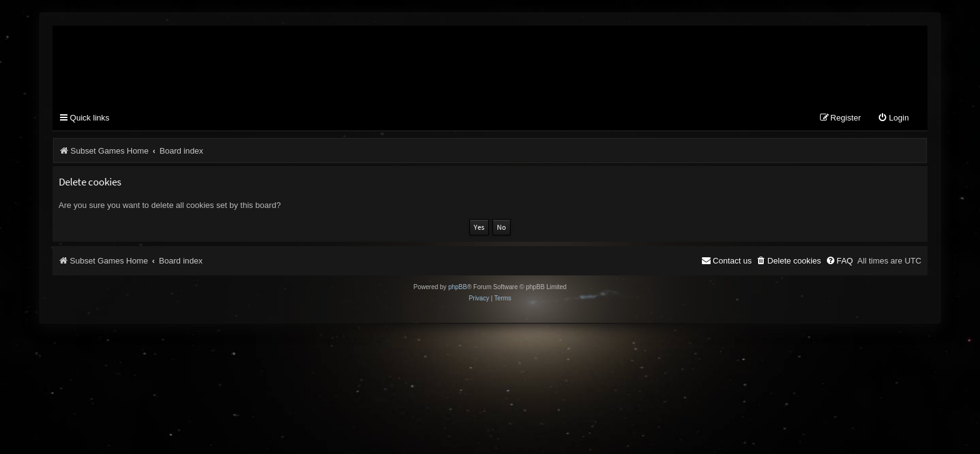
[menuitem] (893, 118)
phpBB (457, 287)
